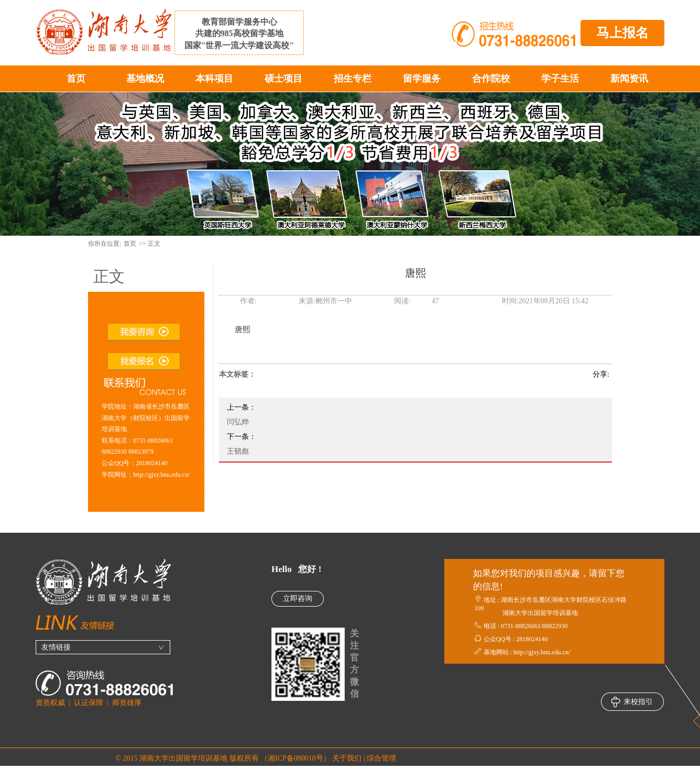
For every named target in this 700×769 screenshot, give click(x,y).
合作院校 (491, 79)
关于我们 (347, 758)
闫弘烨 (238, 422)
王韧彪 (238, 451)
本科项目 (214, 79)
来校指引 (632, 702)
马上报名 (622, 33)
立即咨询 (298, 598)
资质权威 (50, 703)
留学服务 (422, 79)
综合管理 (381, 758)
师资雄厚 (127, 703)
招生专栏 (353, 79)
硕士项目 (283, 79)
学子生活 (560, 79)
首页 (76, 79)
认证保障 (89, 703)
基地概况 (145, 79)
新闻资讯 (629, 79)
